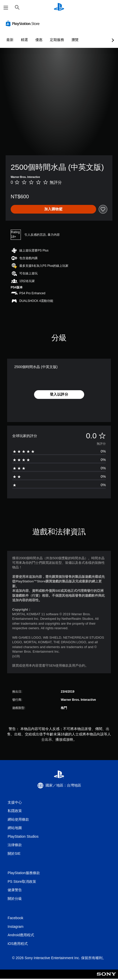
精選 (24, 40)
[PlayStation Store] (24, 23)
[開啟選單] (6, 8)
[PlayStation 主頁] (59, 8)
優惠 (39, 40)
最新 (10, 40)
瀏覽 (75, 40)
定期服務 (57, 40)
